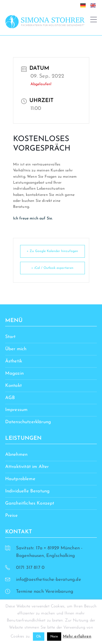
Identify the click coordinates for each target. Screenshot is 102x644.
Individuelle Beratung (27, 491)
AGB (10, 398)
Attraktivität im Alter (27, 467)
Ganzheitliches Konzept (30, 503)
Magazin (14, 373)
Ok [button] (38, 637)
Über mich (16, 349)
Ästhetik (14, 361)
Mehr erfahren (77, 637)
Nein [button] (54, 637)
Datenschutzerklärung (28, 422)
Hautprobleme (20, 479)
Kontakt (13, 386)
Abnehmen (16, 455)
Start (10, 337)
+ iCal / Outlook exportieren (52, 268)
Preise (11, 516)
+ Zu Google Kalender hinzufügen (52, 251)
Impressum (16, 410)
